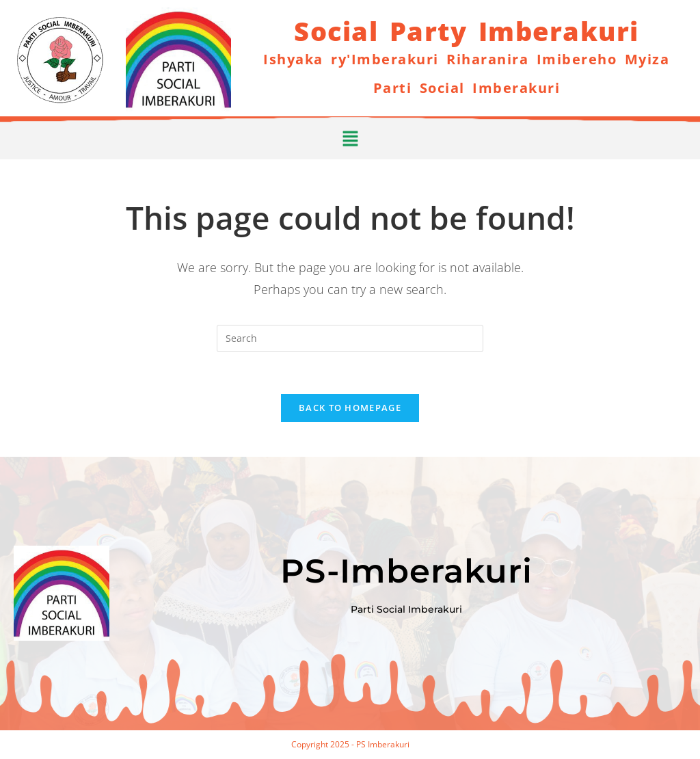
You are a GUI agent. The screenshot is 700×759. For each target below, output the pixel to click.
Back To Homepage (350, 408)
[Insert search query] (350, 338)
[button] (350, 135)
